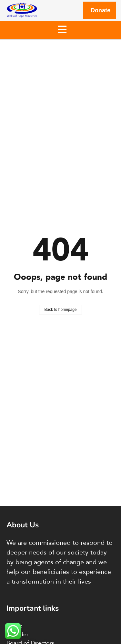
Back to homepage (60, 310)
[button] (62, 30)
